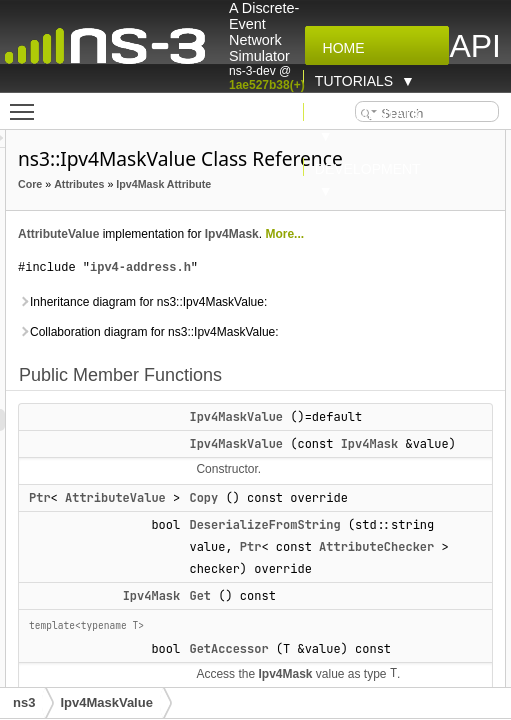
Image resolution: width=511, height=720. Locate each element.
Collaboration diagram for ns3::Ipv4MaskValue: (261, 354)
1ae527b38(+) (267, 85)
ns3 (24, 702)
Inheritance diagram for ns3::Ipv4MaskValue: (255, 324)
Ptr (153, 542)
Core (143, 184)
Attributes (192, 184)
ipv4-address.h (253, 289)
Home (340, 48)
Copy (316, 542)
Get (313, 662)
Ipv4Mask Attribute (178, 206)
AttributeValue (171, 256)
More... (397, 256)
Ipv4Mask (345, 256)
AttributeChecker (403, 613)
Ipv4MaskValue (349, 439)
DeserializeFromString (377, 569)
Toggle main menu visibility (27, 103)
